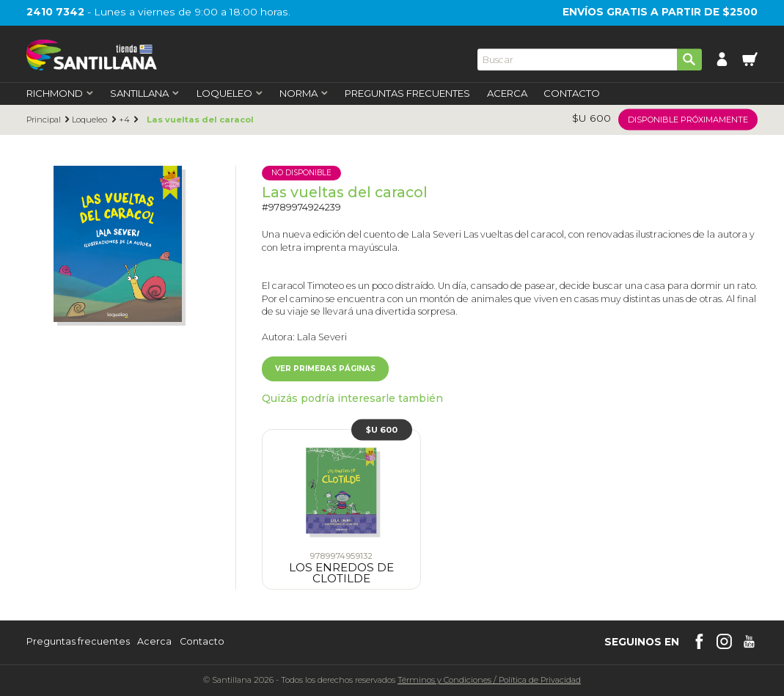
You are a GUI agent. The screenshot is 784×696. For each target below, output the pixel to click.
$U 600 (382, 429)
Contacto (572, 94)
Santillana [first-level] (145, 94)
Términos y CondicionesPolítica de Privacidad (489, 680)
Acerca (507, 94)
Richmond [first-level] (60, 94)
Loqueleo (89, 120)
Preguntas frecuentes (78, 642)
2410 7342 (55, 12)
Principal (44, 120)
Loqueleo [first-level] (230, 94)
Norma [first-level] (304, 94)
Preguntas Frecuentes (407, 94)
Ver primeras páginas (325, 369)
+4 (124, 120)
